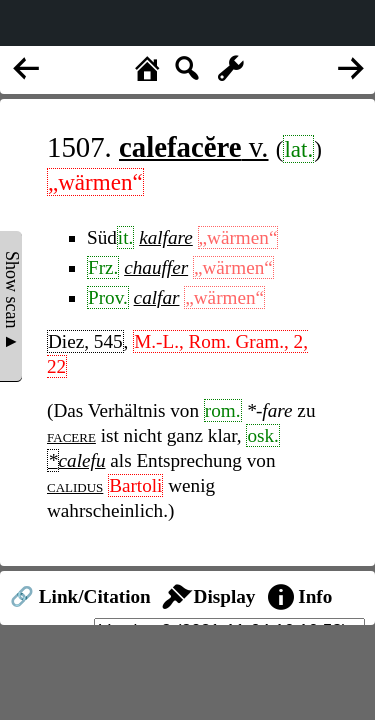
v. (194, 147)
